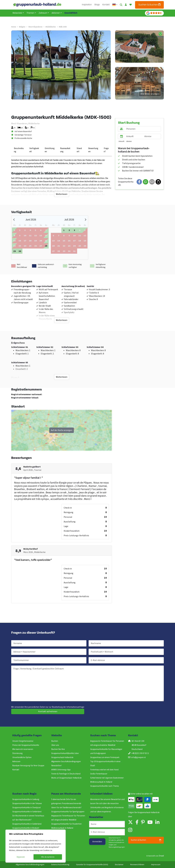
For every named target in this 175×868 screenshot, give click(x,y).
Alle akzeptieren (48, 857)
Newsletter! (56, 766)
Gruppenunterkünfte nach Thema (104, 786)
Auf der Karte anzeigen (62, 430)
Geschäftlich (71, 13)
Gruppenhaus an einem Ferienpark (105, 757)
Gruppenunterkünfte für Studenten (66, 824)
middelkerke (51, 27)
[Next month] (85, 220)
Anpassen (21, 857)
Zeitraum (43, 13)
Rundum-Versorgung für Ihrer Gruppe (28, 766)
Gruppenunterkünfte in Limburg (26, 799)
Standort (79, 150)
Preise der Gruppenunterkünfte (26, 745)
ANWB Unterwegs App (61, 770)
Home (14, 27)
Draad (161, 856)
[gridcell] (46, 246)
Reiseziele (17, 13)
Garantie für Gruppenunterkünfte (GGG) (92, 865)
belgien (22, 27)
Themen (30, 13)
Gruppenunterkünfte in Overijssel (26, 808)
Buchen (55, 741)
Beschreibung (19, 150)
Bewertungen (93, 150)
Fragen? (106, 150)
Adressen (16, 762)
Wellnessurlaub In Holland (101, 782)
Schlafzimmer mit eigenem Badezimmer (107, 778)
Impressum (156, 865)
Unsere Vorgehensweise (23, 741)
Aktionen (56, 13)
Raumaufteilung (65, 150)
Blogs (97, 5)
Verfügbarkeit (34, 150)
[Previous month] (14, 220)
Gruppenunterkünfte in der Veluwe (27, 803)
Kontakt (106, 5)
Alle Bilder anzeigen (150, 94)
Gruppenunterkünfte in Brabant (26, 828)
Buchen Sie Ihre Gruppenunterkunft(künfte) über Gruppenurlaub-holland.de (65, 753)
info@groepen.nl (138, 757)
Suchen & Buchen (149, 5)
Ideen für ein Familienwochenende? (66, 808)
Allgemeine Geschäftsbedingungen (66, 762)
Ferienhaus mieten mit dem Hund (104, 770)
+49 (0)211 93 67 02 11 (140, 753)
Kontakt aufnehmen (48, 711)
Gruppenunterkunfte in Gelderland (27, 812)
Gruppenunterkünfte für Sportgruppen (68, 812)
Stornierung (17, 753)
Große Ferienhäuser (99, 774)
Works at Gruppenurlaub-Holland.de (66, 778)
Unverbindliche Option (22, 757)
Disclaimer (119, 865)
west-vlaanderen (35, 27)
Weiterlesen (62, 194)
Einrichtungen (50, 150)
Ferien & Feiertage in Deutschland (66, 774)
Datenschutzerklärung (60, 865)
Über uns (55, 745)
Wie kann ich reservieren (23, 749)
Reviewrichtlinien (137, 865)
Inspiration (87, 5)
